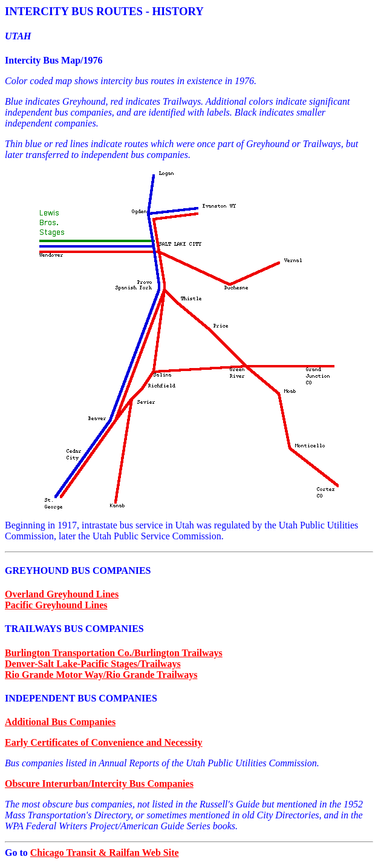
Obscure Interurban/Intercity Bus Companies (99, 784)
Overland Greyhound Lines (62, 594)
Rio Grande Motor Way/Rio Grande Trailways (101, 675)
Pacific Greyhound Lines (56, 605)
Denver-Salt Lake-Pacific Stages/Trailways (93, 664)
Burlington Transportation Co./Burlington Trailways (114, 653)
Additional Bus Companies (60, 722)
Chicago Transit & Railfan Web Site (105, 853)
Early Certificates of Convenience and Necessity (104, 742)
